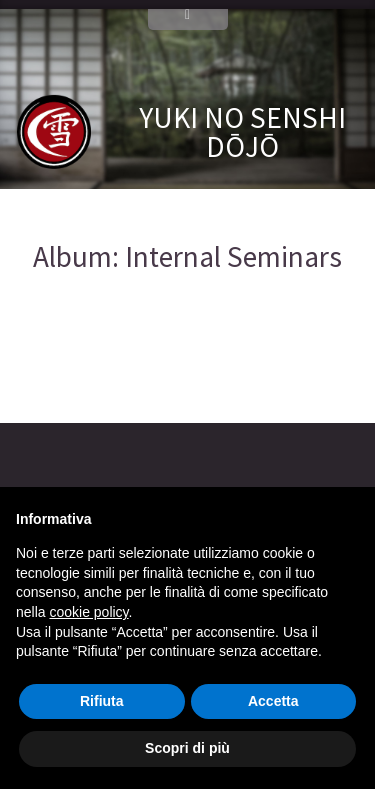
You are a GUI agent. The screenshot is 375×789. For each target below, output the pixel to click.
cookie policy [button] (88, 612)
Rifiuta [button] (102, 701)
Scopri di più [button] (187, 748)
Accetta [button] (273, 701)
